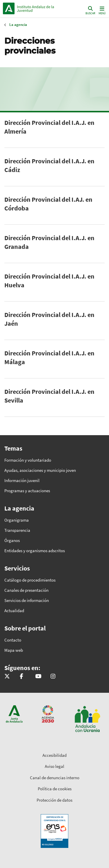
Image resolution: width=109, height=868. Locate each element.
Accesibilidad (54, 755)
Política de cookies (55, 789)
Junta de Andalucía (9, 8)
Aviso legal (54, 766)
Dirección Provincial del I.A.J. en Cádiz (49, 165)
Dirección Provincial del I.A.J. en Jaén (49, 319)
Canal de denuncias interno (55, 778)
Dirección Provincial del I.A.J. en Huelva (49, 281)
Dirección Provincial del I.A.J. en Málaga (49, 357)
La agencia (18, 25)
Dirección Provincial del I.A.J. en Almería (49, 127)
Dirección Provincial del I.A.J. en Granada (49, 242)
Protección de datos (54, 800)
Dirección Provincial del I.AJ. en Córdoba (48, 204)
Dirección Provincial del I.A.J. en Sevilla (49, 396)
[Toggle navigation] (101, 10)
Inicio (42, 8)
